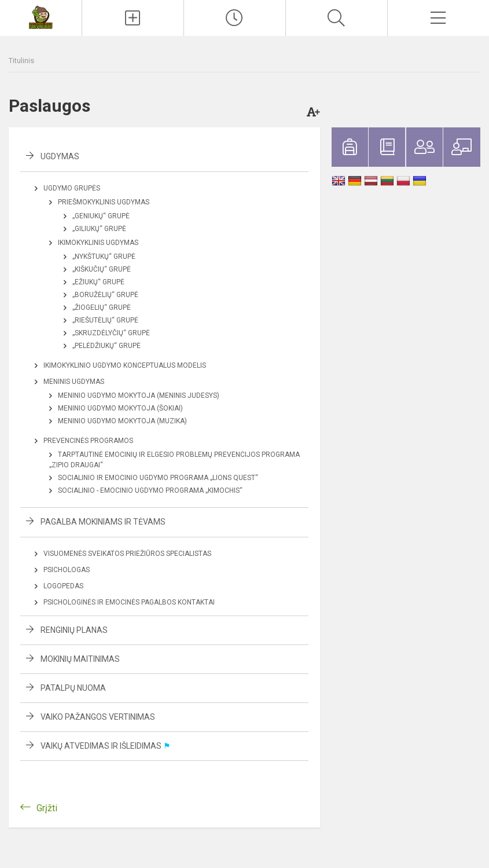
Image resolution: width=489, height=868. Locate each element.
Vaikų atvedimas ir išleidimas (106, 746)
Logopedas (63, 586)
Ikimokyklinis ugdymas (98, 243)
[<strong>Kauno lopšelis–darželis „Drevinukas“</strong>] (41, 17)
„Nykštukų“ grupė (104, 257)
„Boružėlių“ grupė (105, 295)
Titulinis (21, 61)
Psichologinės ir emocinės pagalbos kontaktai (129, 602)
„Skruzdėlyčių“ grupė (111, 333)
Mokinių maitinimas (80, 659)
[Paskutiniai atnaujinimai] (235, 18)
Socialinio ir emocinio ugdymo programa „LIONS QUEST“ (158, 478)
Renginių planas (74, 630)
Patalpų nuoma (73, 688)
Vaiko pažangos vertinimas (98, 717)
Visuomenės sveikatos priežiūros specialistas (127, 554)
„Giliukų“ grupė (99, 229)
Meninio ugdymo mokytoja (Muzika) (122, 421)
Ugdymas (60, 156)
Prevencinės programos (88, 441)
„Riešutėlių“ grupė (105, 320)
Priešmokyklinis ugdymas (104, 202)
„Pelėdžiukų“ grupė (106, 346)
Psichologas (67, 570)
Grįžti (47, 808)
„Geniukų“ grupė (101, 216)
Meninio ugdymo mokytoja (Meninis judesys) (139, 395)
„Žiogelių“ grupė (102, 307)
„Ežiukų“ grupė (98, 282)
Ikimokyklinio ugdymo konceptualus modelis (125, 365)
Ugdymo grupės (72, 188)
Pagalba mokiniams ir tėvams (103, 522)
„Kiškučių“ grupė (102, 269)
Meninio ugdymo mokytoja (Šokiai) (120, 408)
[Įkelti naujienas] (133, 18)
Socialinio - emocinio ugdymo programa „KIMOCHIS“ (150, 490)
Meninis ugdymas (74, 382)
